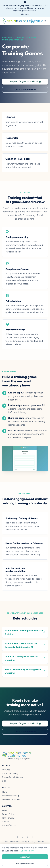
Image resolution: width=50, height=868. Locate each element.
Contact (25, 14)
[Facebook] (18, 837)
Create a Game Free (25, 89)
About (5, 810)
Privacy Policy (8, 814)
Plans (4, 792)
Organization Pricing (11, 799)
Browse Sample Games (12, 777)
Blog (4, 781)
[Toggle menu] (45, 21)
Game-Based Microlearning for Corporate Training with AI (21, 645)
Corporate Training (10, 773)
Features (6, 770)
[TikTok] (27, 837)
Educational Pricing (10, 796)
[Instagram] (23, 837)
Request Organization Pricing (25, 81)
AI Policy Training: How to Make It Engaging (23, 658)
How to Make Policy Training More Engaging (23, 671)
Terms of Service (9, 818)
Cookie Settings (9, 825)
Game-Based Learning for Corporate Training (24, 632)
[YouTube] (32, 837)
